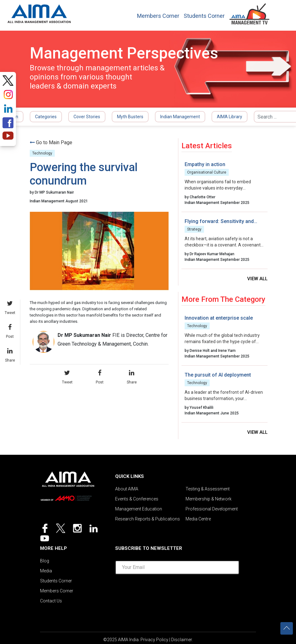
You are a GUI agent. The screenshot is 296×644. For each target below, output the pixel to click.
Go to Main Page (54, 142)
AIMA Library (230, 117)
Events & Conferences (137, 499)
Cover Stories (87, 117)
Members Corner (158, 16)
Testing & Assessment (208, 489)
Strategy (194, 229)
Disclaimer (181, 640)
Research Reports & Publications (148, 519)
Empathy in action (205, 164)
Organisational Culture (207, 172)
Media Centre (198, 519)
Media (46, 571)
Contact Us (51, 601)
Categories (46, 117)
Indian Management (180, 117)
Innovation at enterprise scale (219, 318)
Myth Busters (130, 117)
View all (257, 279)
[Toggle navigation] (281, 12)
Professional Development (212, 509)
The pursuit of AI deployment (218, 375)
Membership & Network (209, 499)
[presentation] (177, 591)
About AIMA (127, 489)
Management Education (139, 509)
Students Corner (204, 16)
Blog (45, 561)
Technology (42, 153)
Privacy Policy (154, 640)
